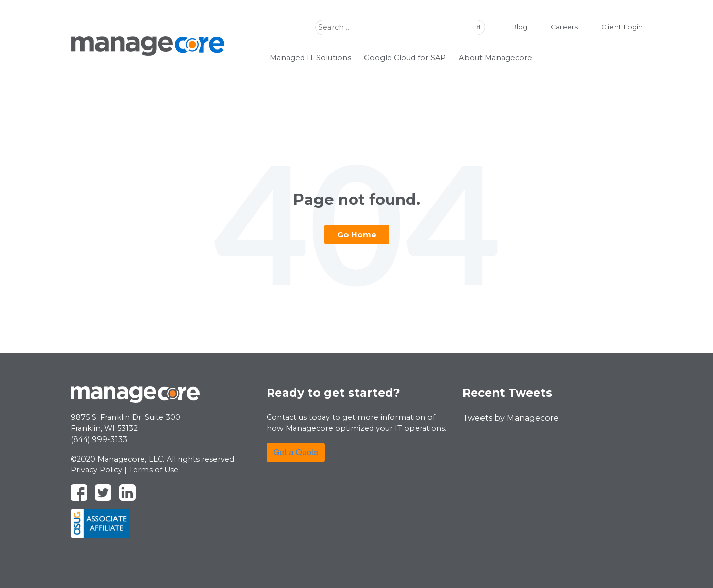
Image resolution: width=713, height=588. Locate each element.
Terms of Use (154, 470)
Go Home (357, 234)
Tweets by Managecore (511, 418)
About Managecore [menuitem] (495, 58)
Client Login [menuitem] (616, 27)
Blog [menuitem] (513, 27)
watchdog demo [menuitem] (594, 57)
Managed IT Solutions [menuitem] (310, 58)
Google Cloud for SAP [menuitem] (405, 58)
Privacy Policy (96, 470)
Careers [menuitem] (558, 27)
